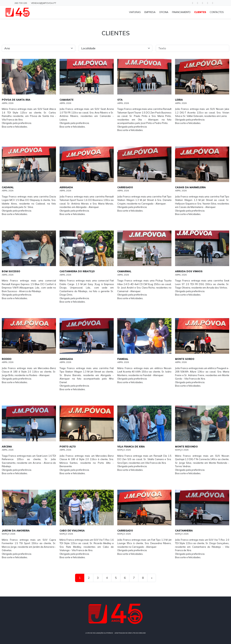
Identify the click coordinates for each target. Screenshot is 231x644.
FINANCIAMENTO (181, 12)
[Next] (152, 578)
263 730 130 (21, 3)
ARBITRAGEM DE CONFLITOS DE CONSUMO (130, 633)
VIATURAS (135, 12)
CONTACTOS (217, 12)
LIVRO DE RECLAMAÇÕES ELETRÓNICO (99, 633)
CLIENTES (200, 12)
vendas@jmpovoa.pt (44, 3)
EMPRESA (150, 12)
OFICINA (164, 12)
